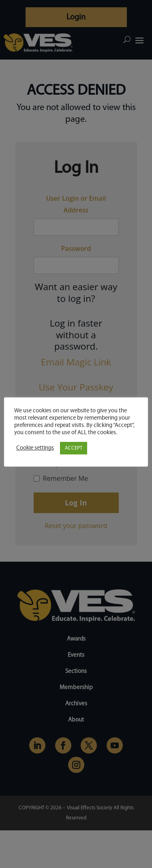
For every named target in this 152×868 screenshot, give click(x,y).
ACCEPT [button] (74, 448)
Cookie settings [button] (35, 448)
